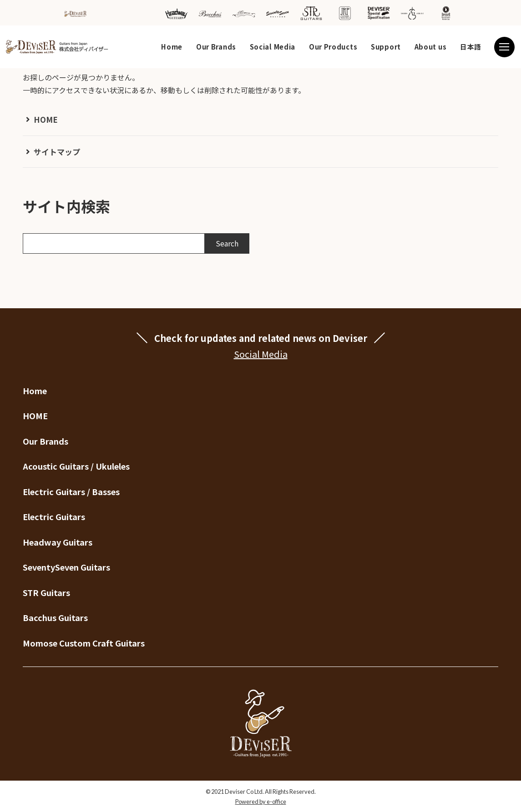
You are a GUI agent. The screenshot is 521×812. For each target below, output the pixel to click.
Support (386, 47)
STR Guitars (46, 592)
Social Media (273, 47)
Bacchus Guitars (55, 617)
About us (431, 47)
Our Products (333, 47)
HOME (46, 119)
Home (172, 47)
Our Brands (216, 47)
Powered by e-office (261, 802)
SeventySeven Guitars (66, 567)
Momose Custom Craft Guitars (84, 643)
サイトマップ (57, 152)
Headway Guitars (58, 542)
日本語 (471, 47)
